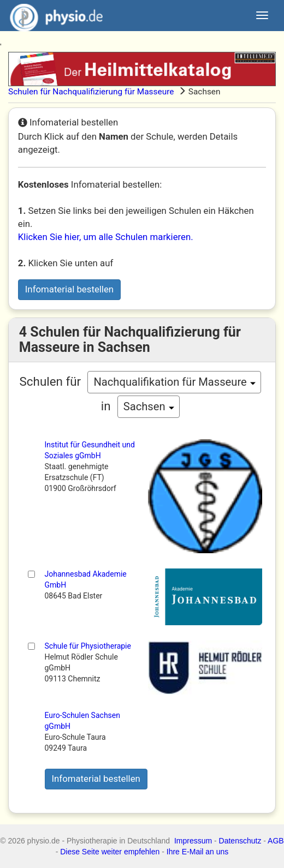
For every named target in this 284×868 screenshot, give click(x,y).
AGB (276, 841)
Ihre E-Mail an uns (198, 852)
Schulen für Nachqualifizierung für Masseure (91, 92)
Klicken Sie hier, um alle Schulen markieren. (106, 237)
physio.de (52, 16)
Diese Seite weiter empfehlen (110, 852)
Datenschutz (240, 841)
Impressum (193, 841)
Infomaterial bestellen (69, 289)
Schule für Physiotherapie (88, 646)
